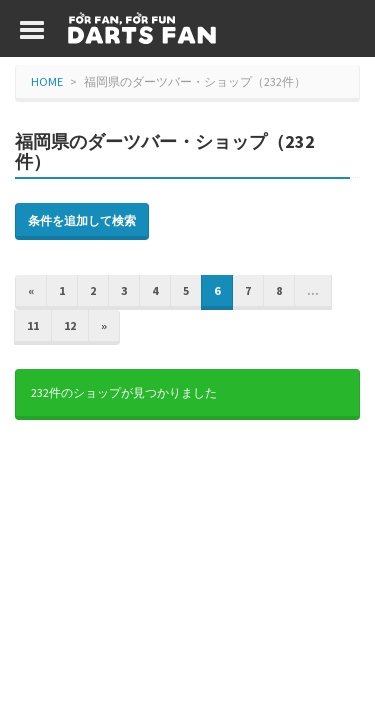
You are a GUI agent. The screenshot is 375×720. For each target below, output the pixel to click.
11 (33, 325)
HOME (47, 81)
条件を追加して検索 (82, 220)
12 (70, 325)
